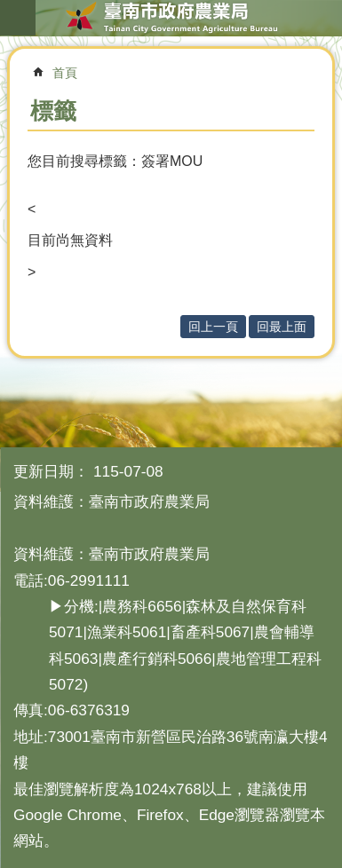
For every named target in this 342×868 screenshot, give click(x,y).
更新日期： (51, 471)
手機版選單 (18, 18)
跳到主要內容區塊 (9, 9)
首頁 (65, 73)
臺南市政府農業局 (171, 18)
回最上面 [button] (282, 327)
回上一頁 (213, 327)
